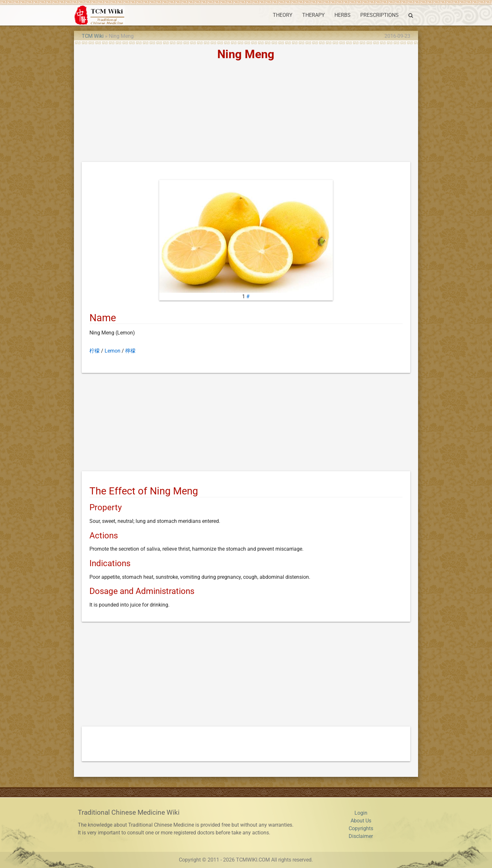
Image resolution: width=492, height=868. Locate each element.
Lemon (113, 351)
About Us (361, 821)
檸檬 (130, 351)
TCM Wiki (93, 36)
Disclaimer (361, 836)
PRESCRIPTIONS (379, 15)
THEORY (283, 15)
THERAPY (313, 15)
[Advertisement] (246, 113)
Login (361, 813)
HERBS (343, 15)
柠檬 (95, 351)
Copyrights (361, 828)
